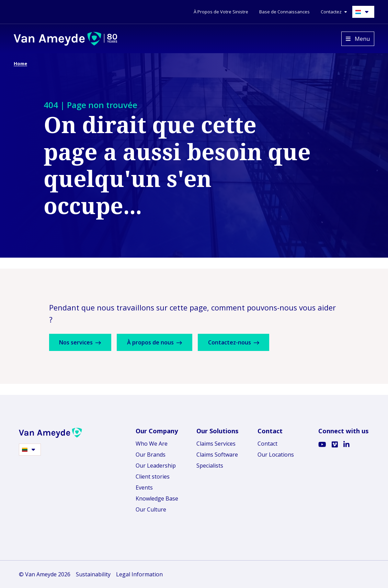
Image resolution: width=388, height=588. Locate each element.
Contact (267, 444)
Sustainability (93, 574)
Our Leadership (156, 466)
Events (144, 487)
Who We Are (152, 444)
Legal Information (139, 574)
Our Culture (151, 509)
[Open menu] (358, 39)
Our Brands (151, 455)
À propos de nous (158, 342)
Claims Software (217, 455)
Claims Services (216, 444)
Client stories (153, 477)
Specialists (210, 466)
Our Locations (276, 455)
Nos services (81, 342)
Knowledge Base (157, 498)
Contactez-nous (239, 342)
